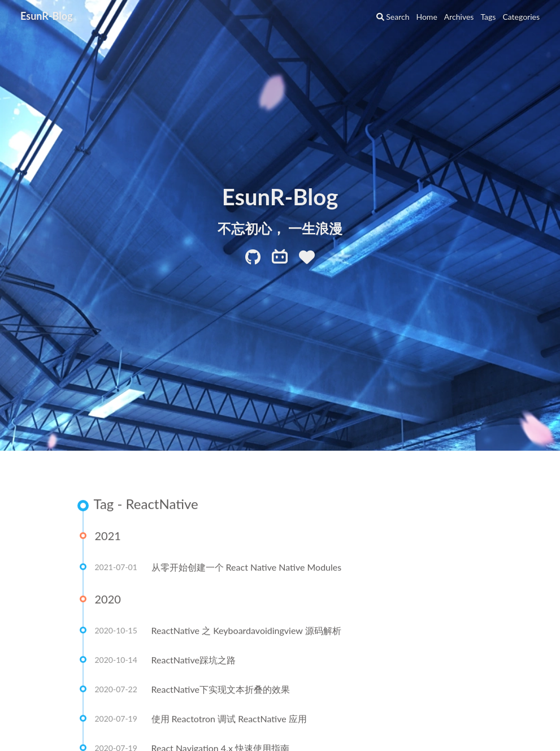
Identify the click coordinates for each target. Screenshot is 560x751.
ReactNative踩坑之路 (194, 660)
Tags (488, 17)
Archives (459, 17)
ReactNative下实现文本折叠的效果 (221, 690)
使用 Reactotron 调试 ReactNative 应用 (229, 719)
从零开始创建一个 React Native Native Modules (247, 567)
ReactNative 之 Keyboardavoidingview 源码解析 (246, 631)
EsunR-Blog (47, 16)
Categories (521, 17)
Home (426, 17)
